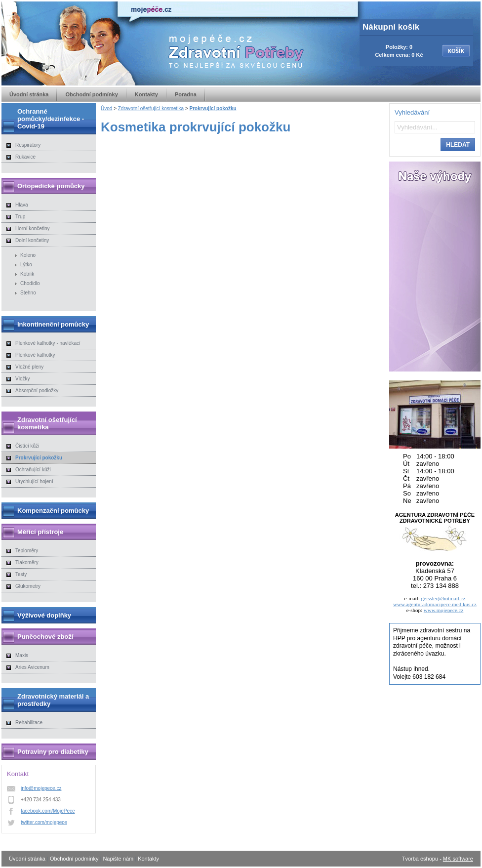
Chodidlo (30, 283)
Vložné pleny (29, 367)
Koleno (28, 255)
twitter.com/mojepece (44, 822)
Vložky (22, 379)
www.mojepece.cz (444, 610)
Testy (21, 574)
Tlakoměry (27, 562)
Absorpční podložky (37, 391)
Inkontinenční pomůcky (53, 324)
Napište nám (118, 859)
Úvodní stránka (29, 94)
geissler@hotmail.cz (443, 598)
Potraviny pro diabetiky (53, 752)
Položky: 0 (399, 47)
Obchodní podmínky (91, 94)
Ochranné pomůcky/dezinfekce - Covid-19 (51, 119)
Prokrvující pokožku (213, 108)
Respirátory (28, 145)
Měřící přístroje (40, 532)
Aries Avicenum (32, 667)
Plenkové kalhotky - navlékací (48, 343)
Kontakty (146, 94)
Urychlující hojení (34, 481)
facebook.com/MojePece (48, 811)
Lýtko (26, 265)
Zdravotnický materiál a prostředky (53, 700)
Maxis (22, 655)
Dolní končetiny (32, 240)
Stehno (28, 293)
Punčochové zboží (45, 637)
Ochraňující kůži (33, 470)
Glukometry (28, 586)
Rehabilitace (29, 723)
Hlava (22, 205)
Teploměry (27, 551)
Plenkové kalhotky (35, 355)
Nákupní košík (391, 27)
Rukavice (25, 157)
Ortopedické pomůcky (51, 186)
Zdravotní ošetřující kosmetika (151, 108)
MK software (458, 859)
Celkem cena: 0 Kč (399, 55)
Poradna (186, 94)
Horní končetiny (32, 228)
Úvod (106, 108)
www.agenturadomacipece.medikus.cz (435, 604)
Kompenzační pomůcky (53, 511)
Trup (20, 217)
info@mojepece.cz (41, 788)
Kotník (27, 274)
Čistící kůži (27, 446)
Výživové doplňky (44, 615)
